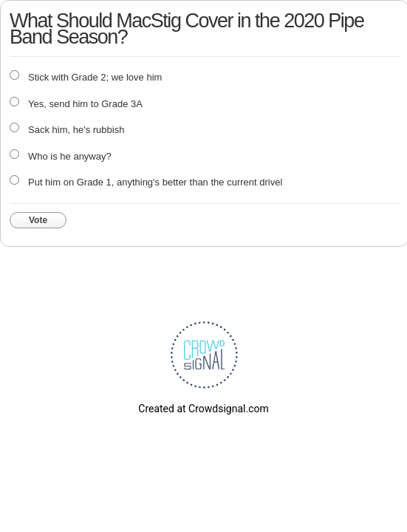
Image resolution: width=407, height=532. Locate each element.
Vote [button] (38, 220)
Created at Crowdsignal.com (203, 409)
